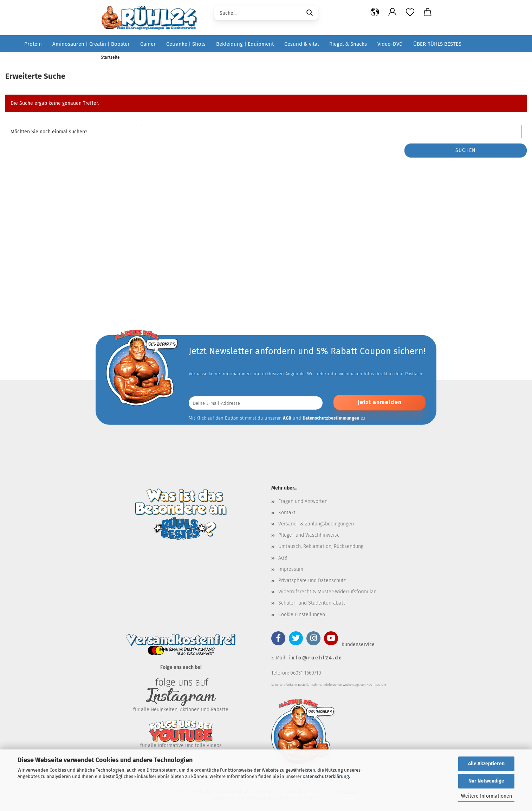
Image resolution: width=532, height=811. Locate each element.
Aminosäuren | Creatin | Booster (91, 44)
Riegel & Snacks (348, 44)
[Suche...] (310, 12)
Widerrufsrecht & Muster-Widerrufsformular (327, 592)
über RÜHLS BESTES (437, 44)
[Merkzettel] (410, 12)
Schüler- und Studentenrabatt (312, 603)
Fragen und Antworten (303, 501)
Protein (33, 44)
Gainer (148, 44)
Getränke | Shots (186, 44)
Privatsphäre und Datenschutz (312, 580)
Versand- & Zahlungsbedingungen (316, 524)
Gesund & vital (301, 44)
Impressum (291, 569)
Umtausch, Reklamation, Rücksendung (321, 546)
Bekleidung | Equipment (245, 44)
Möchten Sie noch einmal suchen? (49, 132)
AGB (283, 558)
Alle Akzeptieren (486, 764)
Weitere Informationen (486, 796)
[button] (375, 12)
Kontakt (287, 513)
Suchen (466, 150)
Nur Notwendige (486, 781)
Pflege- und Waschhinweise (309, 535)
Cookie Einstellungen (302, 615)
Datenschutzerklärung (326, 776)
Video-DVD (390, 44)
